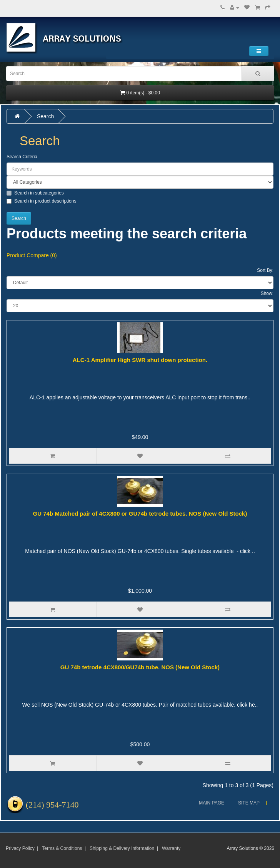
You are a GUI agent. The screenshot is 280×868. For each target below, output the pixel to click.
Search (45, 116)
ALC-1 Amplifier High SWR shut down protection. (140, 360)
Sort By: (265, 270)
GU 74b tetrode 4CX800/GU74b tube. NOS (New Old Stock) (140, 667)
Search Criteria (22, 157)
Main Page (212, 803)
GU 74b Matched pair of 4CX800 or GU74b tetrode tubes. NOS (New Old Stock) (140, 514)
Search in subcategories (35, 193)
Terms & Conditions (62, 848)
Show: (267, 293)
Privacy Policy (20, 848)
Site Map (249, 803)
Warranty (171, 848)
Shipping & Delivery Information (122, 848)
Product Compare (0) (32, 255)
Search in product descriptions (41, 201)
